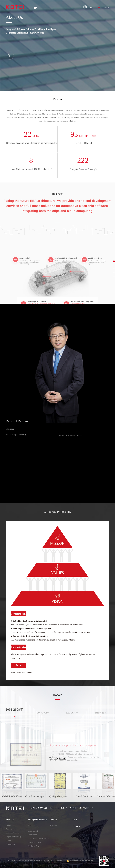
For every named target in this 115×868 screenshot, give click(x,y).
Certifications (11, 844)
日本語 (107, 7)
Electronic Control (35, 842)
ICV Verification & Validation (39, 839)
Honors (8, 840)
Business (9, 829)
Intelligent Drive (34, 846)
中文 (92, 7)
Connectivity (33, 835)
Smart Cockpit (33, 831)
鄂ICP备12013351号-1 (55, 861)
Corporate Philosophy (13, 837)
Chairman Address (12, 833)
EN (99, 7)
